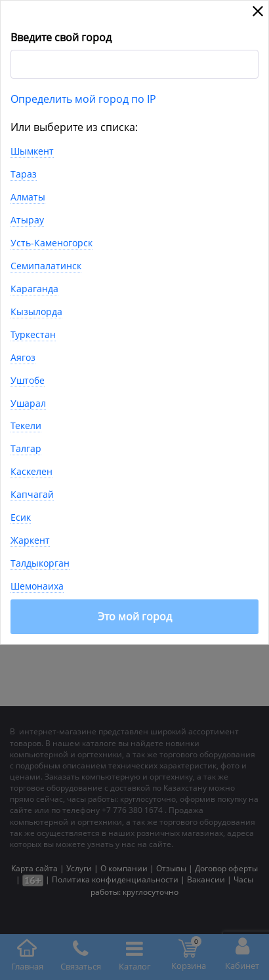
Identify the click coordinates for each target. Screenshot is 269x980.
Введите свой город (61, 37)
